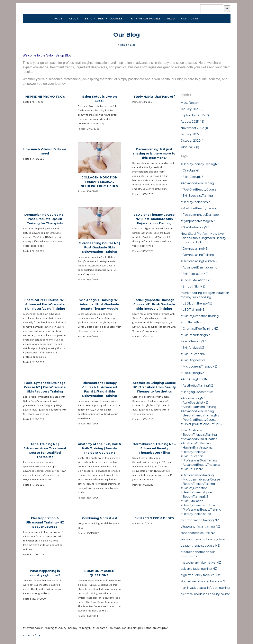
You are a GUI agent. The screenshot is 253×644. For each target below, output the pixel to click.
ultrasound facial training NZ (200, 527)
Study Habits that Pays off (154, 97)
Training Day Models (145, 19)
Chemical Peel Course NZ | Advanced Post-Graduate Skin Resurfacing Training (45, 304)
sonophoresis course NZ (198, 533)
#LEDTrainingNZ (193, 310)
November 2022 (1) (194, 128)
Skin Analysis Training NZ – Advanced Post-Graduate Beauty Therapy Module (99, 304)
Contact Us (190, 19)
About (74, 19)
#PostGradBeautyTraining (199, 208)
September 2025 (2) (195, 115)
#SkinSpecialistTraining (197, 196)
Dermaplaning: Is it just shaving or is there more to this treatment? (154, 153)
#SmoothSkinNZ (193, 286)
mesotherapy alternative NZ (201, 563)
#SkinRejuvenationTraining (200, 316)
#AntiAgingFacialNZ (195, 379)
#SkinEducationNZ (194, 354)
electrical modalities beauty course (205, 594)
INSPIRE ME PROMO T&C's (45, 97)
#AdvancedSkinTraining (197, 183)
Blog (171, 19)
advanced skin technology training (205, 539)
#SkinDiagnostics (193, 360)
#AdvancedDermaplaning (199, 267)
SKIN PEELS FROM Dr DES (154, 518)
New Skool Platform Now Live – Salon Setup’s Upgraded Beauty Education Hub (203, 238)
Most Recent (190, 103)
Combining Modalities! (99, 518)
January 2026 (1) (192, 109)
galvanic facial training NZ (199, 569)
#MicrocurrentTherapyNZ (199, 367)
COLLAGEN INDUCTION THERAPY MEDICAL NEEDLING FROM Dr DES (99, 182)
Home (58, 19)
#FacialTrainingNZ (193, 341)
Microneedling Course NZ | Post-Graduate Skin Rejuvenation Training (99, 247)
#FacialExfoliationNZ (195, 280)
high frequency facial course (201, 575)
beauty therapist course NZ (200, 546)
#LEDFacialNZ (191, 322)
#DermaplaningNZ (194, 249)
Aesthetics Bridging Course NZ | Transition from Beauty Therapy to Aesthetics (154, 387)
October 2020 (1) (193, 141)
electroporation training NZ (200, 520)
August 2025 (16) (192, 122)
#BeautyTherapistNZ (195, 202)
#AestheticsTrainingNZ (197, 386)
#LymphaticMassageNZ (198, 221)
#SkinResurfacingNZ (195, 335)
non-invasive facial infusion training (205, 588)
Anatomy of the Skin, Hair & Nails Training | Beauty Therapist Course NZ (100, 448)
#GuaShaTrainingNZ (195, 227)
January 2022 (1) (192, 134)
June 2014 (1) (190, 147)
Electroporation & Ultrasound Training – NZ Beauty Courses (45, 522)
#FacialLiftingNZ (192, 373)
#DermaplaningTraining (197, 255)
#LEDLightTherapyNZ (196, 303)
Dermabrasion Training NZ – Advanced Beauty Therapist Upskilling (154, 448)
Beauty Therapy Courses (104, 19)
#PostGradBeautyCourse (198, 189)
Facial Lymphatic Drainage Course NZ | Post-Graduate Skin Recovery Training (154, 304)
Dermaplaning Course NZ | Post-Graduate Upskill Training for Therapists (45, 219)
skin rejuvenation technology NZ (204, 581)
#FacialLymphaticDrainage (200, 215)
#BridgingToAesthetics (197, 392)
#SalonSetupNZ (192, 177)
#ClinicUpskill (190, 170)
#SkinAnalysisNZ (192, 348)
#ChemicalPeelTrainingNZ (199, 329)
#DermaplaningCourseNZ (199, 261)
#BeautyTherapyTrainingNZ (200, 164)
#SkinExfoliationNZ (194, 274)
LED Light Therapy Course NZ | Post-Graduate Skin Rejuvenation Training (154, 219)
